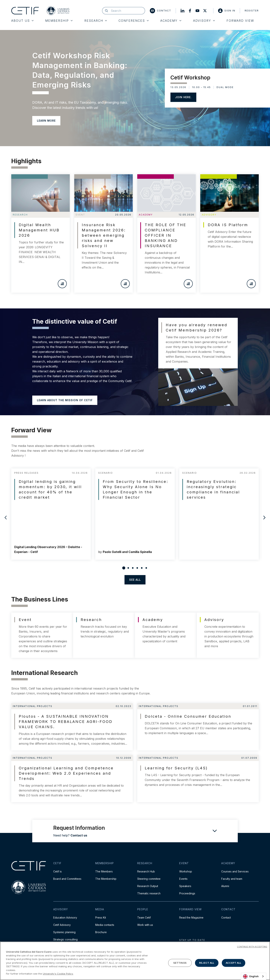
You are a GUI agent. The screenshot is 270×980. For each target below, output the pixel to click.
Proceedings (187, 893)
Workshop (186, 871)
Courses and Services (235, 871)
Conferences (134, 21)
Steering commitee (149, 879)
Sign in (227, 11)
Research (96, 21)
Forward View (240, 21)
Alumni (225, 886)
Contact (160, 11)
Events (183, 879)
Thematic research (149, 893)
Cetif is (57, 871)
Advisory (204, 21)
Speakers (185, 886)
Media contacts (105, 925)
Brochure (101, 932)
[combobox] (254, 976)
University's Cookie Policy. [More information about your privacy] (58, 974)
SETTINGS (180, 963)
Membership (59, 21)
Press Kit (101, 918)
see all (135, 580)
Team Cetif (144, 918)
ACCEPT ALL (233, 963)
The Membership (106, 879)
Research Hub (146, 871)
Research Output (148, 886)
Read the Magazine (191, 918)
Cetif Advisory (62, 925)
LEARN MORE (46, 121)
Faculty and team (232, 879)
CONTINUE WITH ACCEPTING (252, 947)
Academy (171, 21)
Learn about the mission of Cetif (65, 400)
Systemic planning (64, 932)
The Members (104, 871)
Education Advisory (65, 918)
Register (252, 11)
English (251, 976)
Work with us (145, 925)
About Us (22, 21)
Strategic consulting (65, 939)
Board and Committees (67, 879)
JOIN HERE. (183, 97)
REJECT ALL (207, 963)
